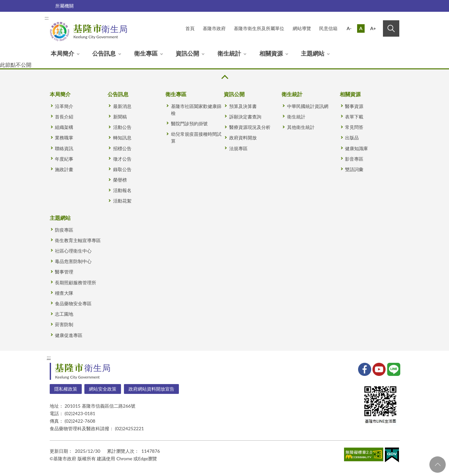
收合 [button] (224, 77)
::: (47, 18)
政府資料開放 (243, 138)
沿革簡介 (64, 106)
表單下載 (354, 117)
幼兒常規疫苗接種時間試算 (196, 137)
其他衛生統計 (301, 127)
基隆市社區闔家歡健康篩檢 (196, 110)
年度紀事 (64, 159)
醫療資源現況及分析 (250, 127)
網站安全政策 (103, 389)
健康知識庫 (356, 148)
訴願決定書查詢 (245, 117)
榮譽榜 (120, 180)
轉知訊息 (122, 138)
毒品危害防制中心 (73, 261)
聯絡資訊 (64, 148)
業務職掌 (64, 138)
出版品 (352, 138)
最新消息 (122, 106)
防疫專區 (64, 230)
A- (349, 28)
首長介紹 (64, 117)
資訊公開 (187, 53)
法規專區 (238, 148)
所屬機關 (64, 6)
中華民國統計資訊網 (308, 106)
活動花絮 (122, 201)
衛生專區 (146, 53)
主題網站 (313, 53)
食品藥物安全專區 (73, 303)
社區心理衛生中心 (73, 251)
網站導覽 (302, 28)
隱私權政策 (66, 389)
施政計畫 (64, 169)
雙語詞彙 (354, 169)
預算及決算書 (243, 106)
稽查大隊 (64, 293)
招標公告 (122, 148)
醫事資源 (354, 106)
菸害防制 (64, 324)
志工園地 (64, 314)
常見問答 (354, 127)
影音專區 (354, 159)
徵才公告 (122, 159)
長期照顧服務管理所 (76, 282)
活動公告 (122, 127)
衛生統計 (229, 53)
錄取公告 (122, 169)
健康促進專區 (69, 335)
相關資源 (271, 53)
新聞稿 (120, 117)
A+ (373, 28)
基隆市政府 (214, 28)
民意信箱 (328, 28)
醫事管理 (64, 272)
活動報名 (122, 190)
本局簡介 (62, 53)
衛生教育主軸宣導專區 (78, 240)
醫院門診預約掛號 (189, 123)
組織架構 (64, 127)
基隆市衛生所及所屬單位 (259, 28)
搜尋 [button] (391, 28)
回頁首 (438, 465)
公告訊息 (104, 53)
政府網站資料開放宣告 (151, 389)
